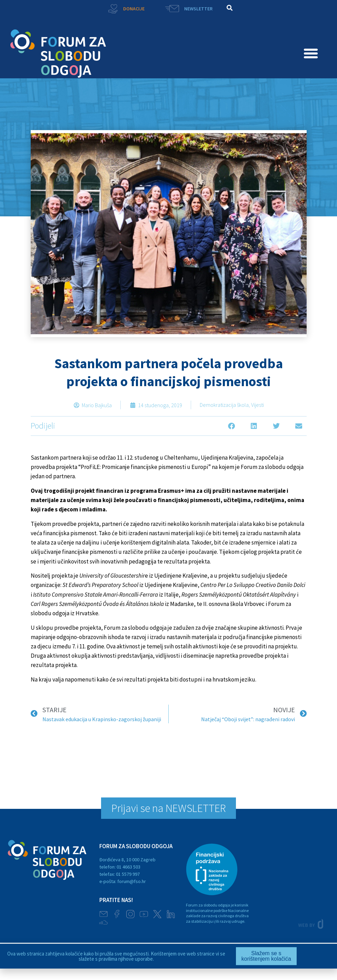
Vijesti (257, 405)
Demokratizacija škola (224, 405)
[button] (230, 8)
